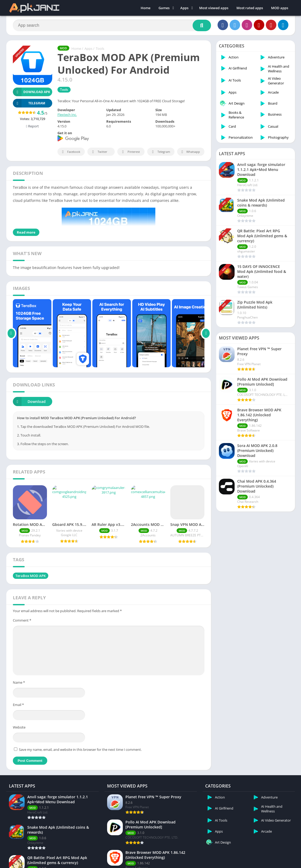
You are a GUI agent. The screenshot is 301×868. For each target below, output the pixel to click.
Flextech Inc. (67, 115)
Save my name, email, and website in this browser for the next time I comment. (80, 741)
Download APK (32, 92)
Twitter (99, 152)
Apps (184, 8)
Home (146, 8)
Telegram (160, 152)
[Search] (112, 25)
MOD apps (280, 8)
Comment (22, 612)
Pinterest (130, 152)
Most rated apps (250, 8)
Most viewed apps (214, 8)
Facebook (70, 152)
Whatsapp (190, 152)
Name (19, 674)
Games (164, 8)
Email (18, 696)
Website (19, 719)
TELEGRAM (29, 103)
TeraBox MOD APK (31, 567)
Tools (100, 48)
